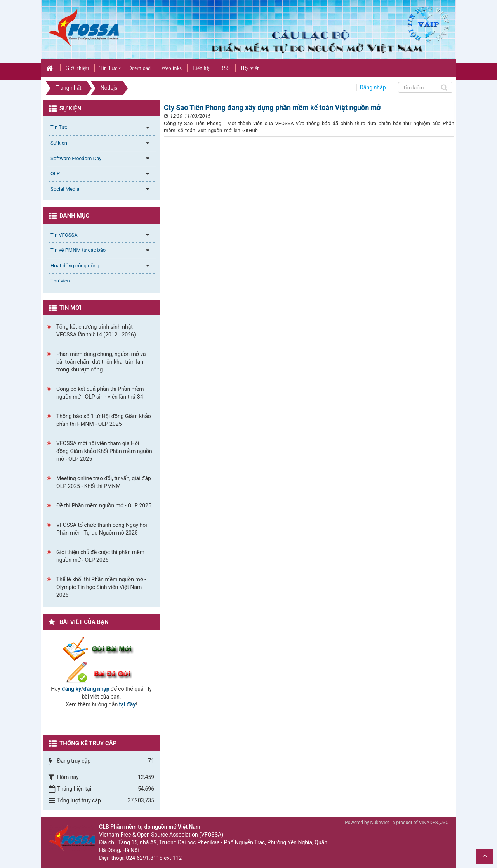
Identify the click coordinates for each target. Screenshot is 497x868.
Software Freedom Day (76, 158)
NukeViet (379, 823)
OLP (55, 173)
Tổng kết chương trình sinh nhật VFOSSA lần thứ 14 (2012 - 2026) (96, 331)
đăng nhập (96, 689)
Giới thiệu (77, 68)
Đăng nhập (373, 87)
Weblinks (171, 68)
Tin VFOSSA (64, 235)
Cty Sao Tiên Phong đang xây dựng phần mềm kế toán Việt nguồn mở (272, 107)
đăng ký (71, 689)
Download (139, 68)
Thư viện (60, 281)
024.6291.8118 (144, 858)
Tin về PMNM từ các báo (78, 250)
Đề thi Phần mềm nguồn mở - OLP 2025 (104, 505)
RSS (225, 68)
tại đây (128, 704)
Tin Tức (108, 68)
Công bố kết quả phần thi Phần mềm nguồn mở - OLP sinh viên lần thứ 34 (100, 393)
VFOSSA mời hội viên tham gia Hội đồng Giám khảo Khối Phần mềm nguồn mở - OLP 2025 (104, 451)
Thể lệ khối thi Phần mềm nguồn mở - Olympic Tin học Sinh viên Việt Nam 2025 (101, 587)
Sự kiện (59, 143)
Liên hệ (201, 68)
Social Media (65, 189)
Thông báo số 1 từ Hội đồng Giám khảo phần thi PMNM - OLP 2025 (104, 420)
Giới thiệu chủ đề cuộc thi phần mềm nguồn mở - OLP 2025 (100, 556)
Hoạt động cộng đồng (75, 266)
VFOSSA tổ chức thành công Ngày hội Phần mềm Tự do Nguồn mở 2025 (102, 529)
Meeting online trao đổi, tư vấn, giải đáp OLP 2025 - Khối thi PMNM (104, 482)
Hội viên (250, 68)
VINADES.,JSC (434, 823)
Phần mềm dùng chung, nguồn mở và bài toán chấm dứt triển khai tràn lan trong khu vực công (101, 362)
